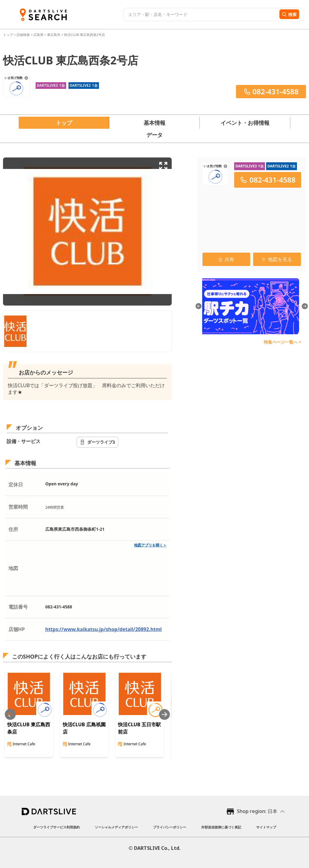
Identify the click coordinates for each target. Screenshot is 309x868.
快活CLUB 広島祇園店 (84, 728)
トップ (8, 35)
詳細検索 (24, 35)
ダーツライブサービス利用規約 (56, 827)
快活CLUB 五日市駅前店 (139, 728)
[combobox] (201, 15)
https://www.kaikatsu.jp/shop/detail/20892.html (104, 629)
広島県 (38, 35)
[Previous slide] (10, 714)
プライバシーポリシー (170, 827)
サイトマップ (266, 827)
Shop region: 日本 (257, 811)
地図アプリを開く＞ (150, 545)
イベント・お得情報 (245, 123)
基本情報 (154, 123)
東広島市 (54, 35)
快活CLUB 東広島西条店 (29, 728)
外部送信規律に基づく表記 (221, 827)
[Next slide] (164, 714)
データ (154, 135)
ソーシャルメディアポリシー (116, 827)
